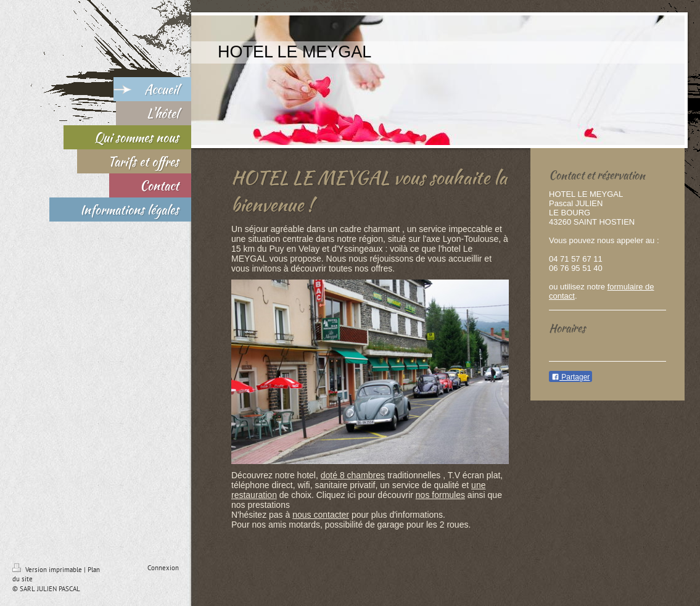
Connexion (163, 568)
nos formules (440, 495)
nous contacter (321, 515)
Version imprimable (48, 570)
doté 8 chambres (353, 475)
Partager (570, 377)
